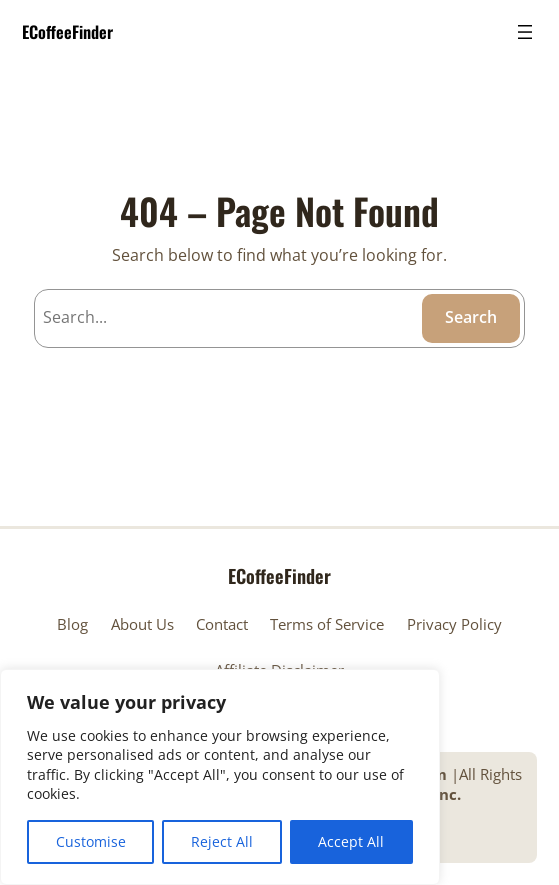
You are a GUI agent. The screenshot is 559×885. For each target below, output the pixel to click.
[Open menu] (525, 32)
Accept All (351, 841)
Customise (91, 841)
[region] (220, 777)
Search (471, 317)
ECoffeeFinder (67, 31)
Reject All (222, 841)
